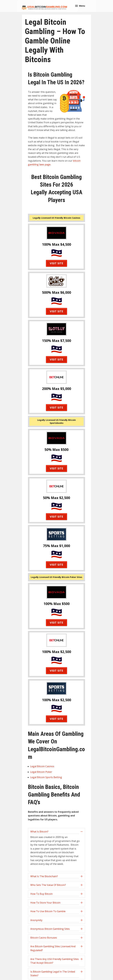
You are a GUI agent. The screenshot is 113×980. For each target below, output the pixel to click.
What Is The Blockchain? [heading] (44, 876)
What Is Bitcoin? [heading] (39, 832)
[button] (80, 6)
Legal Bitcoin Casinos (42, 766)
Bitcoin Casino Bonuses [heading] (44, 938)
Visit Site (56, 263)
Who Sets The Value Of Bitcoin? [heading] (48, 885)
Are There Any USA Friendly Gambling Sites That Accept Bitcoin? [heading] (55, 961)
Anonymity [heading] (36, 920)
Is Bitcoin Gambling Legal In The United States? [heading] (53, 974)
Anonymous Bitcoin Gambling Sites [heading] (50, 929)
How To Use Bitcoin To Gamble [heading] (48, 911)
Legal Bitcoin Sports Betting (46, 777)
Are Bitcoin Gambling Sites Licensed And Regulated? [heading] (53, 948)
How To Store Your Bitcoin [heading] (45, 903)
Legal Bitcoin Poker (41, 772)
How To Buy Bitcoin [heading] (41, 894)
